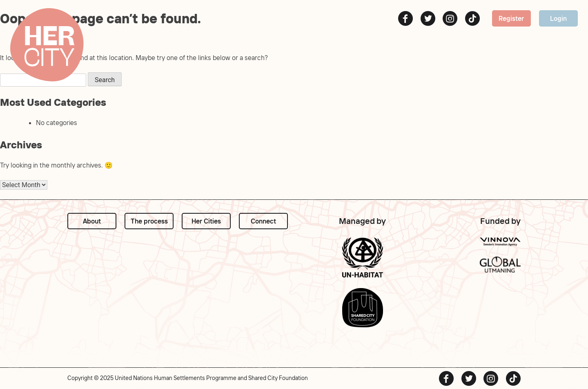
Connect (263, 221)
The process (149, 221)
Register (511, 18)
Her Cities (206, 221)
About (92, 221)
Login (558, 18)
